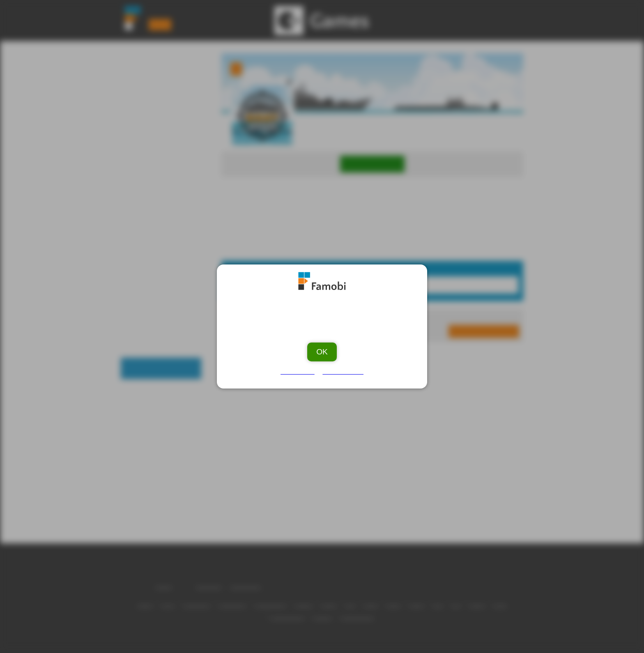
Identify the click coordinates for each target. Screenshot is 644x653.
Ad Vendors (299, 369)
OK (322, 348)
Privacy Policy (342, 369)
